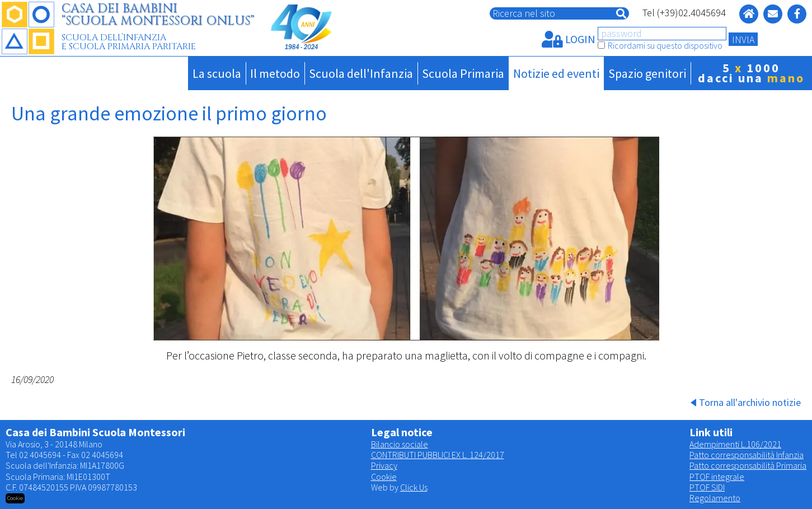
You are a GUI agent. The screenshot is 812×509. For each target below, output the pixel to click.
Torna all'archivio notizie (750, 402)
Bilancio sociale (400, 444)
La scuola (217, 73)
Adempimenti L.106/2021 (735, 444)
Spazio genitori (647, 73)
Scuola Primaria (463, 73)
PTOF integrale (717, 477)
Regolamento (715, 498)
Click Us (414, 487)
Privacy (384, 465)
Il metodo (275, 73)
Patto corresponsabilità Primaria (748, 465)
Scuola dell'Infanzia (361, 73)
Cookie (384, 477)
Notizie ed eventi (556, 73)
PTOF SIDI (707, 487)
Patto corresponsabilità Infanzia (747, 455)
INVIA (743, 39)
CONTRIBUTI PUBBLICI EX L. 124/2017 (438, 455)
